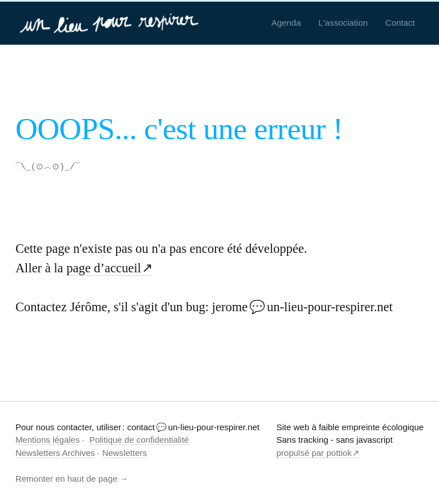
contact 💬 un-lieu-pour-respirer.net (193, 426)
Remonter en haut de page (66, 478)
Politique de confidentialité (139, 439)
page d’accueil (104, 267)
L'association (343, 23)
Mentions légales (48, 439)
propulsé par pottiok (314, 452)
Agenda (286, 23)
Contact (400, 23)
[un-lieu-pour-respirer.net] (111, 23)
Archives (79, 452)
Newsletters (38, 452)
